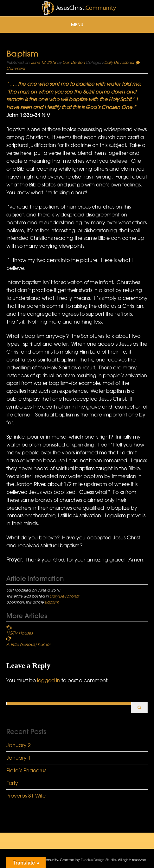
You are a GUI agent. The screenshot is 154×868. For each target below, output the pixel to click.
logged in (49, 680)
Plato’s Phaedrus (26, 770)
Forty (12, 783)
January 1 (19, 758)
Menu (77, 25)
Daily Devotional (119, 62)
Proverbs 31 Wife (26, 796)
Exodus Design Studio (98, 860)
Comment (16, 68)
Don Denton (74, 62)
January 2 (19, 745)
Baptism (52, 602)
